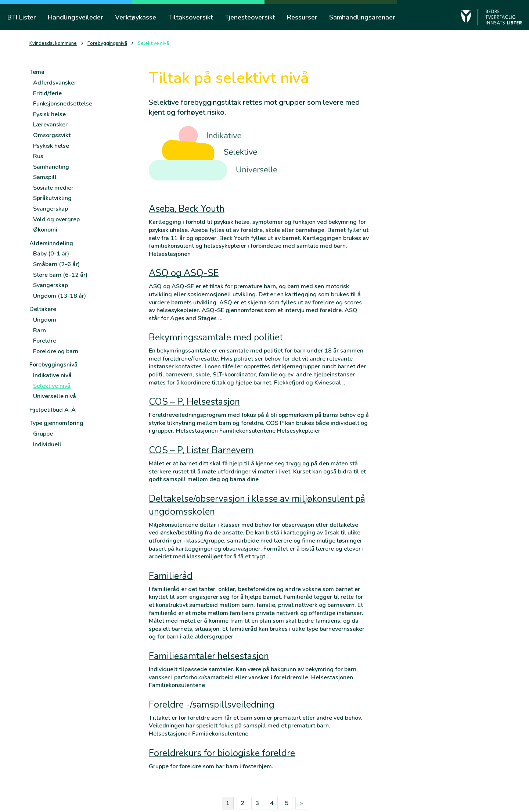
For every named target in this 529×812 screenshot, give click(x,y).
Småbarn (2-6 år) (56, 264)
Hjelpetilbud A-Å (53, 410)
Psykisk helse (51, 146)
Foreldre (45, 341)
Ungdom (45, 320)
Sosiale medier (53, 188)
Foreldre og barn (56, 351)
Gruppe (43, 434)
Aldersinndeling (51, 243)
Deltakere (43, 309)
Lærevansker (50, 125)
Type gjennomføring (56, 423)
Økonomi (45, 230)
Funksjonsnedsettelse (63, 104)
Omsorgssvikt (52, 135)
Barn (39, 330)
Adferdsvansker (55, 83)
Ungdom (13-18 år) (60, 296)
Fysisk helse (49, 114)
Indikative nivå (52, 375)
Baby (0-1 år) (51, 254)
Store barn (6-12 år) (60, 275)
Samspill (45, 177)
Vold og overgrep (56, 219)
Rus (38, 156)
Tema (37, 72)
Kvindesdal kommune (53, 44)
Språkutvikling (52, 198)
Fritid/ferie (47, 93)
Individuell (47, 444)
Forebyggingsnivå (107, 44)
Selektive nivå (52, 386)
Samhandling (51, 167)
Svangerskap (51, 209)
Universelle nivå (55, 396)
